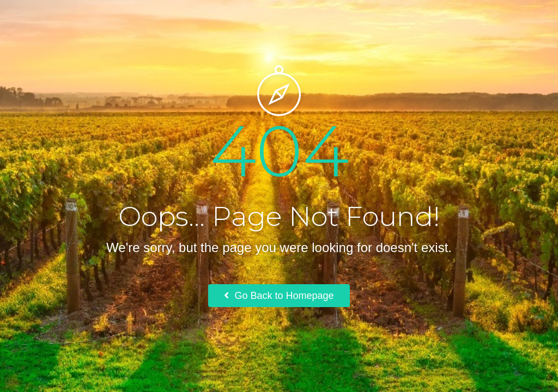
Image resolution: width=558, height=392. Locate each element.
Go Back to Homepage (279, 296)
